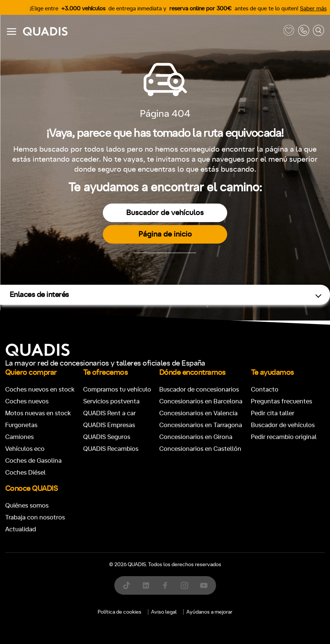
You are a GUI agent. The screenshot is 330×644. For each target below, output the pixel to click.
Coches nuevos (27, 401)
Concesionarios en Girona (196, 437)
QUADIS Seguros (107, 437)
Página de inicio (165, 234)
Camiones (19, 437)
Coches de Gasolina (33, 461)
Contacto (265, 389)
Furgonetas (21, 425)
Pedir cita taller (273, 413)
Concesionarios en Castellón (200, 449)
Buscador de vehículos (165, 213)
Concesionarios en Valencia (198, 413)
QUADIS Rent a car (110, 413)
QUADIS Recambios (111, 449)
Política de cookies (120, 612)
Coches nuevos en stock (40, 389)
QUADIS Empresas (109, 425)
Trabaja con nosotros (35, 517)
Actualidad (21, 529)
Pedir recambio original (284, 437)
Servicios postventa (111, 401)
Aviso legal (164, 612)
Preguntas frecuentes (282, 401)
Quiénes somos (27, 506)
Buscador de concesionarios (199, 389)
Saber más (313, 9)
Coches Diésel (25, 473)
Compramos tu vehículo (117, 389)
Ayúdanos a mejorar (209, 612)
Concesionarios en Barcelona (201, 401)
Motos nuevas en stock (38, 413)
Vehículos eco (25, 449)
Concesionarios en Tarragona (201, 425)
